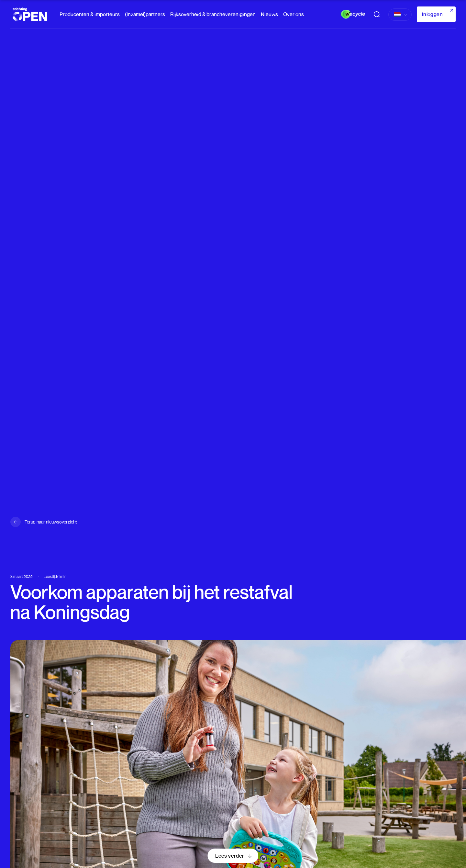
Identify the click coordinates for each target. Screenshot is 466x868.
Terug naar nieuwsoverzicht (51, 522)
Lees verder (230, 856)
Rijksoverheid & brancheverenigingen (213, 14)
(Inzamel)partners (145, 14)
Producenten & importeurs (90, 14)
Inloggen (432, 14)
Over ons (294, 14)
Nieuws (269, 14)
